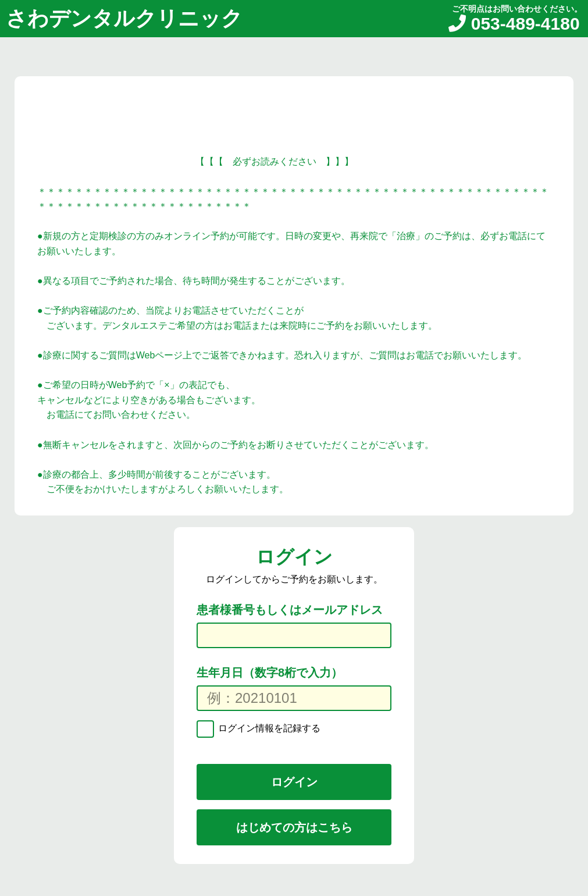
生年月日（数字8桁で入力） (270, 673)
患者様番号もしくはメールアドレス (290, 610)
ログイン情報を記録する (268, 728)
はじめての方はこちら (294, 827)
